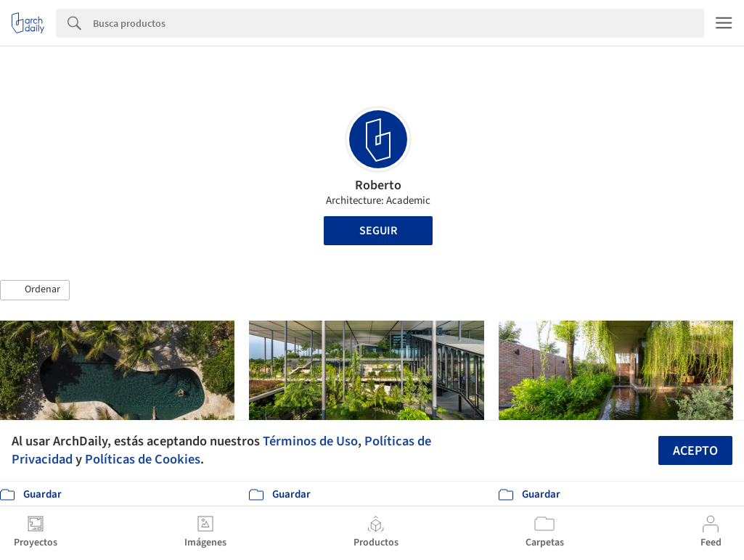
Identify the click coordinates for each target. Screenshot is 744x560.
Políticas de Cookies (143, 459)
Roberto (378, 185)
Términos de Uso (310, 441)
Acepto (695, 451)
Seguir (378, 231)
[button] (35, 290)
